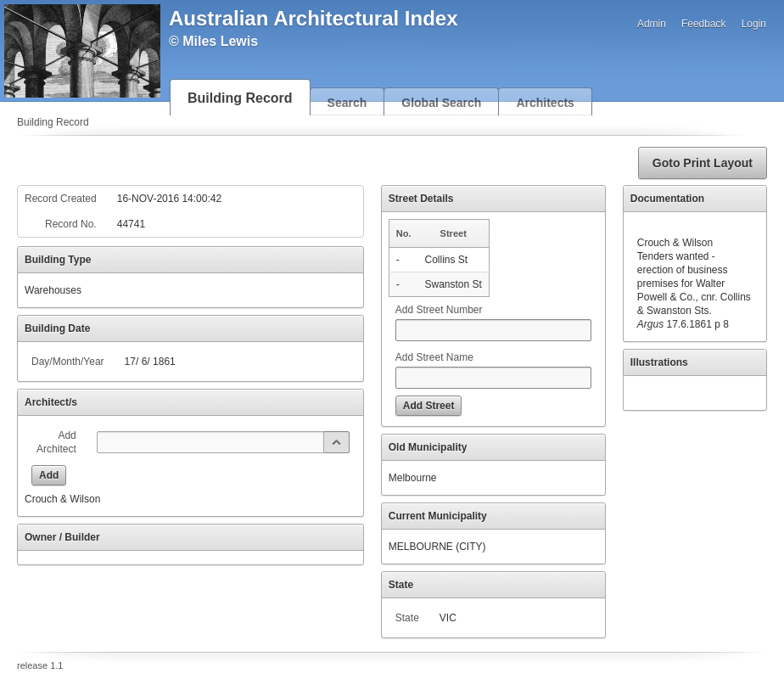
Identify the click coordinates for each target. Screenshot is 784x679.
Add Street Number (439, 310)
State (407, 618)
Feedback (704, 24)
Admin (652, 24)
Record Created (61, 199)
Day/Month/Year (68, 362)
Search (347, 103)
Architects (545, 103)
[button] (703, 163)
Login (754, 24)
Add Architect (56, 442)
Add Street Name (434, 357)
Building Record (240, 98)
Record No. (71, 224)
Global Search (441, 103)
